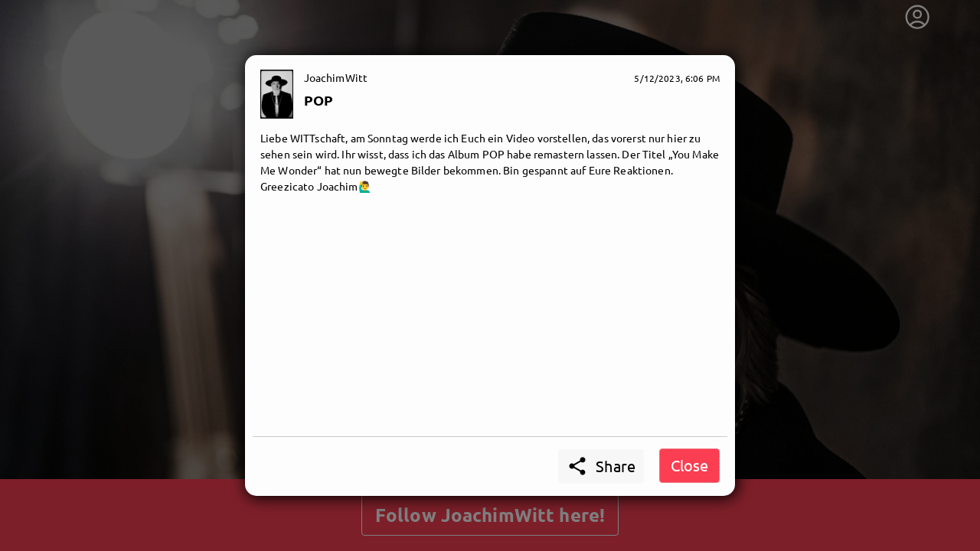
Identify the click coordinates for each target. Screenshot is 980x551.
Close (689, 465)
